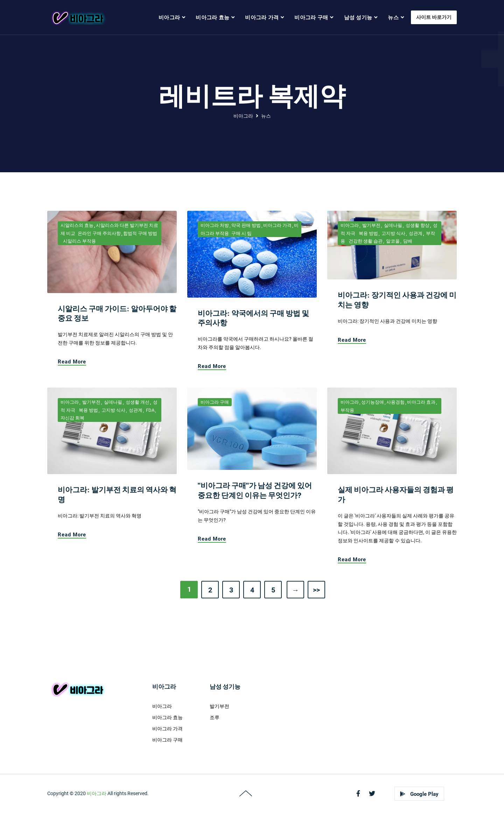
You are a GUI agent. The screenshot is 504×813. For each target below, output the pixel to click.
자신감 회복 (72, 418)
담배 (407, 241)
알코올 (392, 241)
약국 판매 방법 (246, 225)
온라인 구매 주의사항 (99, 233)
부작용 (347, 410)
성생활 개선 (137, 402)
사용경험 (395, 402)
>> (316, 590)
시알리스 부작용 (79, 241)
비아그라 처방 (215, 225)
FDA (150, 410)
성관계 (415, 233)
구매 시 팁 (241, 233)
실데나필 (393, 225)
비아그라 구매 (215, 402)
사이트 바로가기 (434, 17)
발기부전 (371, 225)
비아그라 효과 (421, 402)
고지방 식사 (393, 233)
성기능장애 (373, 402)
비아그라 (243, 116)
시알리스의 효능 (77, 225)
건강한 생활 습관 (365, 241)
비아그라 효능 (167, 717)
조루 (215, 717)
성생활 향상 (417, 225)
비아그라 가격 (277, 225)
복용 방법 (368, 233)
